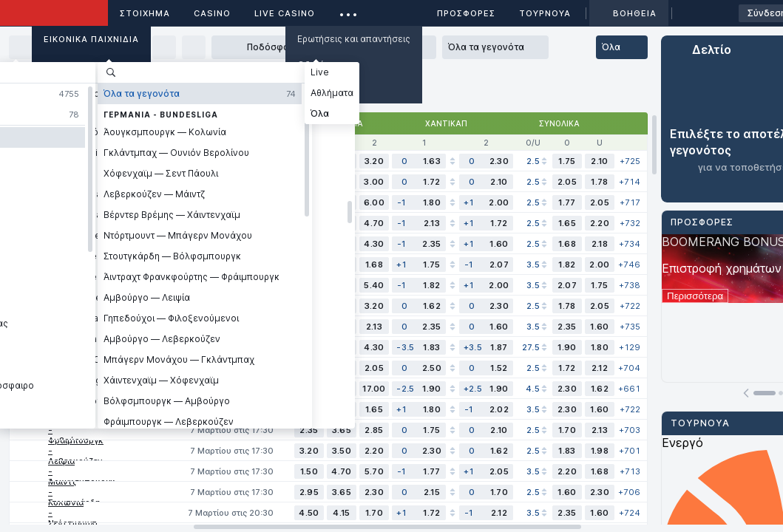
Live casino (285, 13)
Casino (212, 13)
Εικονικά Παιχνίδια (91, 39)
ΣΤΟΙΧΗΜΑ (145, 13)
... (349, 11)
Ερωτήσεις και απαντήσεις (354, 39)
